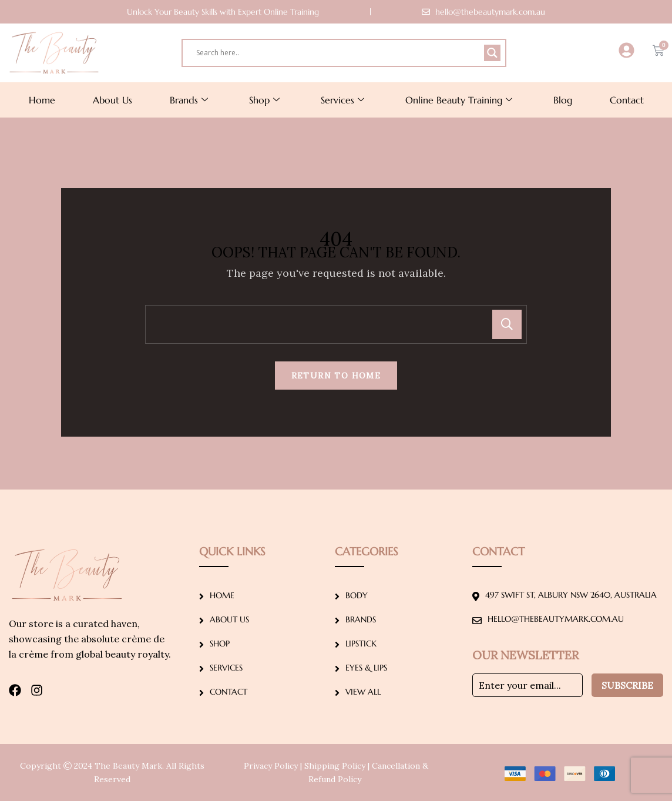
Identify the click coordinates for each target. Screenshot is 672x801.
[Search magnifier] (492, 53)
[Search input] (339, 53)
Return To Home (336, 376)
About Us (112, 100)
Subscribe (627, 685)
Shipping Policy (335, 766)
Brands (189, 100)
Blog (563, 100)
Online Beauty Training (459, 100)
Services (342, 100)
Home (42, 100)
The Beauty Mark (128, 766)
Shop (264, 100)
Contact (627, 100)
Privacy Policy (271, 766)
